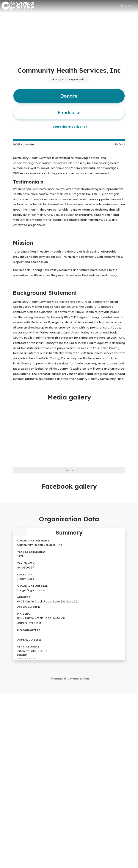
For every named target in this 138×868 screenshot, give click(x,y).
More (70, 465)
